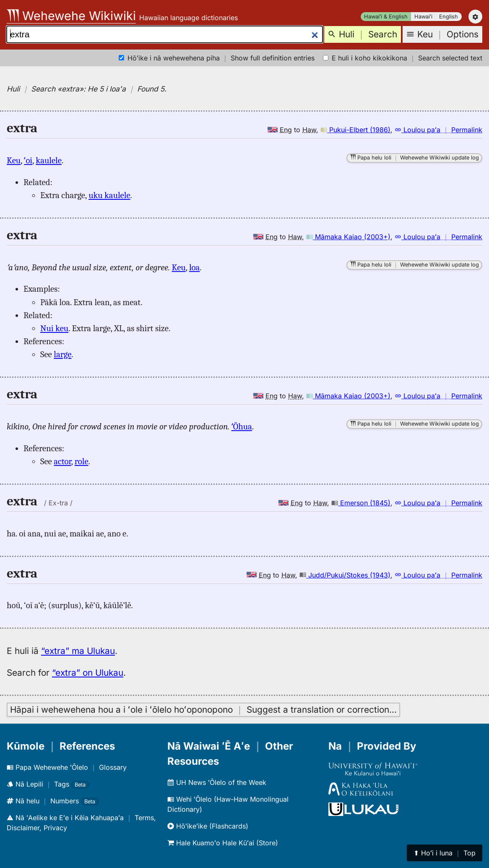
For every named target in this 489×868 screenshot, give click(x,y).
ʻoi (28, 160)
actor (62, 461)
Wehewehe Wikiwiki (71, 16)
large (62, 354)
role (82, 461)
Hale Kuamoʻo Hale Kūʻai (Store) (223, 843)
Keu (14, 160)
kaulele (49, 160)
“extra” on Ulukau (88, 673)
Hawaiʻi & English (386, 17)
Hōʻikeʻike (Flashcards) (208, 826)
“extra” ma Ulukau (78, 651)
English (449, 17)
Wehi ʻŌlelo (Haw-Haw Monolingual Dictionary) (228, 804)
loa (194, 267)
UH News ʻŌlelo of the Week (217, 782)
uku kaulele (109, 195)
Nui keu (54, 328)
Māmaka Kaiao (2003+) (348, 237)
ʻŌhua (242, 426)
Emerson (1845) (361, 503)
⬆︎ (445, 853)
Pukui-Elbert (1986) (355, 130)
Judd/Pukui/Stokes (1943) (345, 575)
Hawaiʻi (423, 17)
